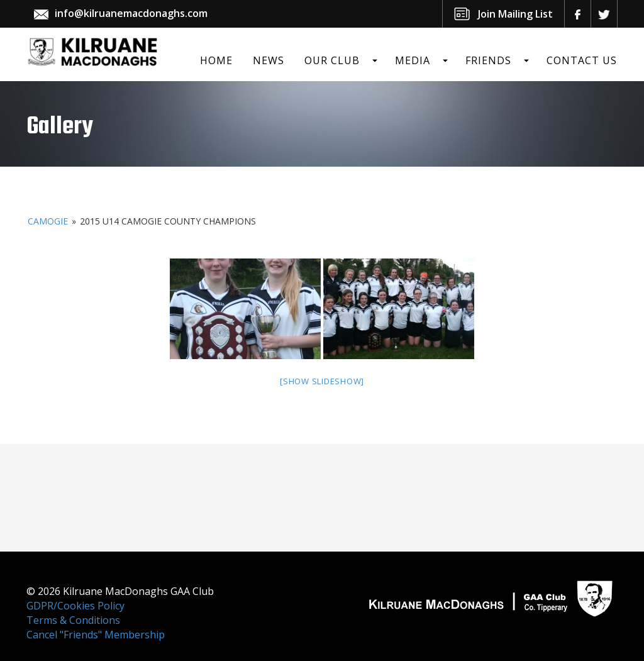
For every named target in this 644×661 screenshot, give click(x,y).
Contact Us (582, 60)
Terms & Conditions (73, 620)
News (269, 60)
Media (413, 60)
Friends (488, 60)
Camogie (48, 221)
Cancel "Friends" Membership (96, 635)
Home (216, 60)
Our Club (332, 60)
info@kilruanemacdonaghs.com (131, 13)
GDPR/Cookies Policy (75, 606)
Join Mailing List (515, 14)
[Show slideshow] (322, 381)
